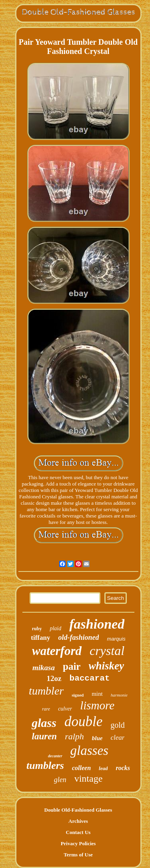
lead (103, 768)
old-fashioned (78, 637)
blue (97, 738)
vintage (89, 778)
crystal (107, 651)
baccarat (90, 678)
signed (78, 695)
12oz (54, 678)
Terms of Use (78, 855)
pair (72, 666)
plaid (55, 628)
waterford (57, 651)
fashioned (97, 624)
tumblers (45, 765)
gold (118, 725)
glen (60, 780)
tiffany (40, 638)
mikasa (44, 668)
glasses (89, 751)
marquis (116, 639)
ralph (74, 736)
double (83, 722)
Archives (78, 821)
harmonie (119, 695)
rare (46, 709)
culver (65, 709)
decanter (55, 756)
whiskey (106, 666)
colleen (81, 768)
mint (97, 694)
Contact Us (78, 832)
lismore (97, 705)
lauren (45, 736)
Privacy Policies (78, 843)
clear (118, 738)
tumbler (46, 691)
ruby (37, 629)
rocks (123, 768)
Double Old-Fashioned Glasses (78, 810)
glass (44, 723)
